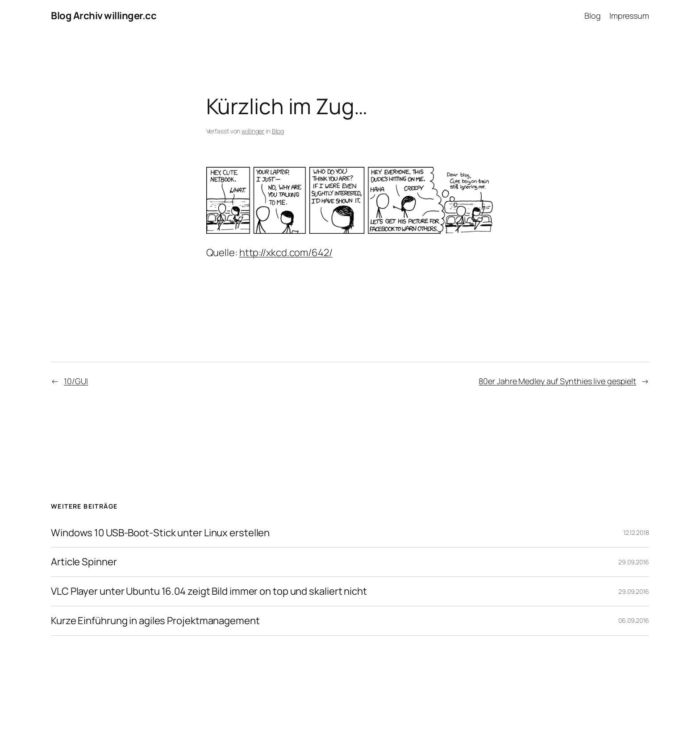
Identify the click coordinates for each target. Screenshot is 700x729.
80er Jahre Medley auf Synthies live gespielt (557, 381)
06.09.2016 (634, 620)
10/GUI (76, 381)
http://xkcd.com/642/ (286, 253)
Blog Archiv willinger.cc (104, 16)
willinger (253, 131)
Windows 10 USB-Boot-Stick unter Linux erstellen (160, 533)
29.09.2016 (634, 562)
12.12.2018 (636, 532)
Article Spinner (84, 562)
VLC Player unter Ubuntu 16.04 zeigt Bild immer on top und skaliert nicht (209, 591)
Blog (278, 131)
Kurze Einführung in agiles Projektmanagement (155, 621)
